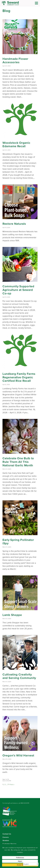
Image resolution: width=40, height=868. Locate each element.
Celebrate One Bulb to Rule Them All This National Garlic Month (18, 462)
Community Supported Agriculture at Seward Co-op (18, 290)
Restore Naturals (14, 224)
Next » (12, 784)
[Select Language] (31, 864)
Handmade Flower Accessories (15, 61)
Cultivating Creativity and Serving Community (19, 676)
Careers (6, 837)
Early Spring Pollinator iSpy (18, 542)
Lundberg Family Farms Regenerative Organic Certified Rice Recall (19, 377)
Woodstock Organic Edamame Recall (16, 144)
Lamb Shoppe (12, 615)
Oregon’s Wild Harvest (18, 755)
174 (9, 784)
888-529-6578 (25, 803)
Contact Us (7, 834)
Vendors (6, 840)
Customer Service (9, 844)
